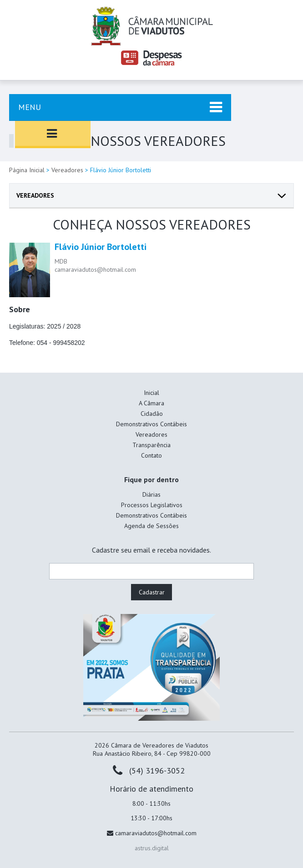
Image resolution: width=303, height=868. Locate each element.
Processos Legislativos (152, 505)
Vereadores (67, 170)
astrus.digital (152, 848)
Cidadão (152, 414)
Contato (151, 455)
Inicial (151, 393)
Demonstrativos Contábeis (151, 424)
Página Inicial (27, 170)
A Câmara (151, 403)
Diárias (151, 494)
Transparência (151, 445)
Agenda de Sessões (151, 526)
